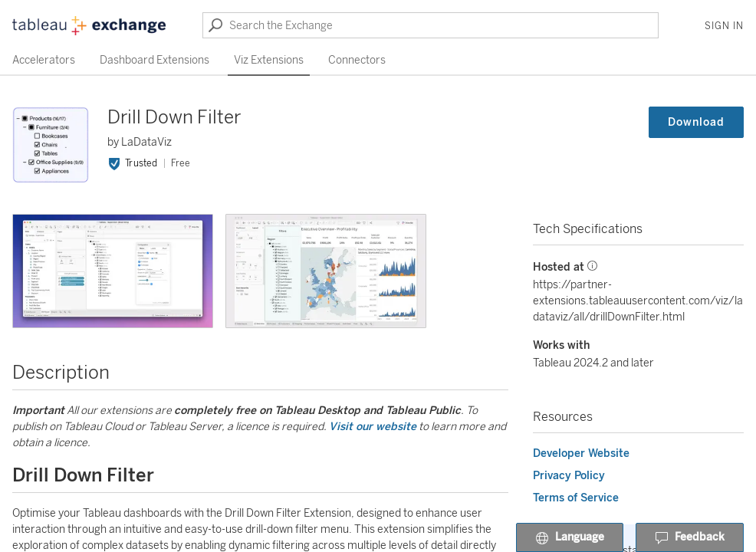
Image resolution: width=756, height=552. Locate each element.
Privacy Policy (569, 476)
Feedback (690, 538)
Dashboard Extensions (154, 60)
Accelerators (44, 60)
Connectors (357, 60)
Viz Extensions (269, 60)
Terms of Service (576, 498)
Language (570, 538)
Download (696, 122)
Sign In (724, 26)
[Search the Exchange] (431, 25)
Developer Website (581, 453)
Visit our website (373, 427)
